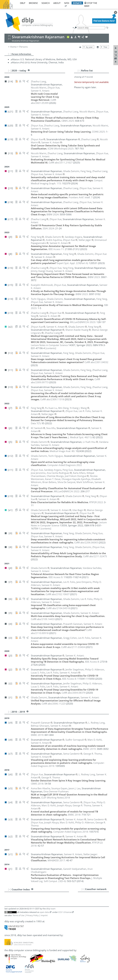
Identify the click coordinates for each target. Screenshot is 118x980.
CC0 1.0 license (65, 912)
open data (44, 912)
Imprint (44, 915)
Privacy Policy (32, 915)
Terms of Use (18, 915)
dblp (23, 3)
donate (77, 3)
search (46, 3)
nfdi (67, 3)
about (57, 3)
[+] (83, 889)
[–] (10, 54)
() (72, 263)
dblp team (51, 909)
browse (33, 3)
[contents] (51, 348)
